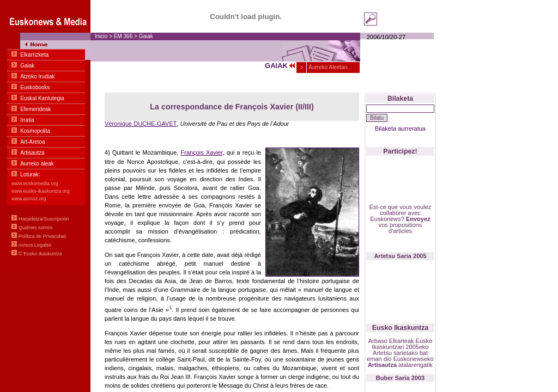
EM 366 (123, 36)
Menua (45, 136)
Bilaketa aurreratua (400, 128)
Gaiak (146, 36)
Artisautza (382, 365)
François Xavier (202, 152)
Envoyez (418, 219)
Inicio (101, 36)
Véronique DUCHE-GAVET (141, 124)
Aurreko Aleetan (327, 67)
